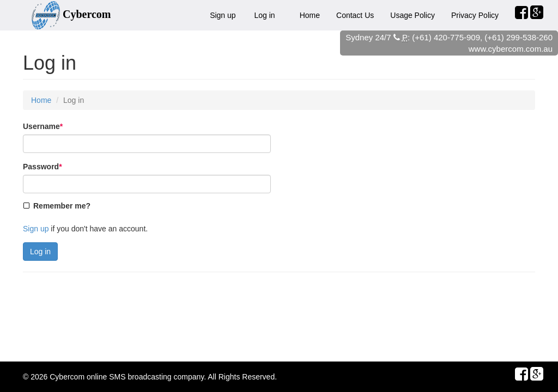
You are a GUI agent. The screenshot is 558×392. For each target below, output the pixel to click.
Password (43, 167)
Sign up (223, 15)
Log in (265, 15)
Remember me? (62, 206)
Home (310, 15)
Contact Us (355, 15)
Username (43, 126)
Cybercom (67, 377)
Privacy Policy (475, 15)
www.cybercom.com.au (511, 49)
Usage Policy (413, 15)
